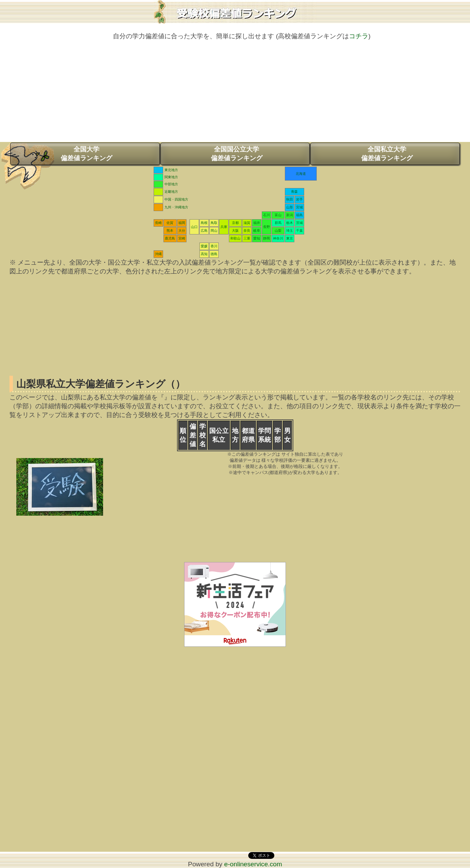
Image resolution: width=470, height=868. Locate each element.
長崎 (158, 223)
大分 (182, 231)
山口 (194, 227)
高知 (204, 254)
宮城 (299, 207)
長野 (267, 227)
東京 (290, 238)
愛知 (257, 238)
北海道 (301, 174)
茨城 (299, 223)
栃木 (290, 223)
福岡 (182, 223)
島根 (204, 223)
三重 (247, 238)
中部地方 (171, 184)
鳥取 (214, 223)
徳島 (214, 254)
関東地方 (171, 177)
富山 (278, 215)
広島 (204, 231)
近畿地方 (171, 192)
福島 (299, 215)
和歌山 (235, 238)
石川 (267, 215)
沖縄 (158, 254)
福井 (257, 223)
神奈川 (278, 238)
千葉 (299, 231)
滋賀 (247, 223)
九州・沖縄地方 (176, 207)
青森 (294, 192)
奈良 (247, 231)
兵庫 (224, 227)
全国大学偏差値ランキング (86, 154)
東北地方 (171, 170)
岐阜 (257, 231)
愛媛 (204, 246)
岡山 (214, 231)
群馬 (278, 223)
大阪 (235, 231)
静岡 (267, 238)
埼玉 (290, 231)
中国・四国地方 (176, 199)
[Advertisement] (235, 95)
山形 (290, 207)
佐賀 (170, 223)
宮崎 (182, 238)
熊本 (170, 231)
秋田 (290, 199)
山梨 (278, 231)
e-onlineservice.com (253, 864)
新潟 (290, 215)
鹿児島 (170, 238)
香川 (214, 246)
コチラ (359, 36)
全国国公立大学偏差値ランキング (237, 154)
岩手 (299, 199)
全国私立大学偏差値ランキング (387, 154)
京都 (235, 223)
